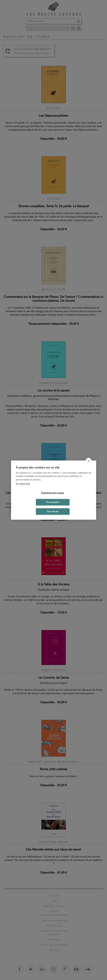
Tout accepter (53, 502)
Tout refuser (53, 512)
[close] (89, 461)
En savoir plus (23, 484)
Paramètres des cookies (53, 493)
